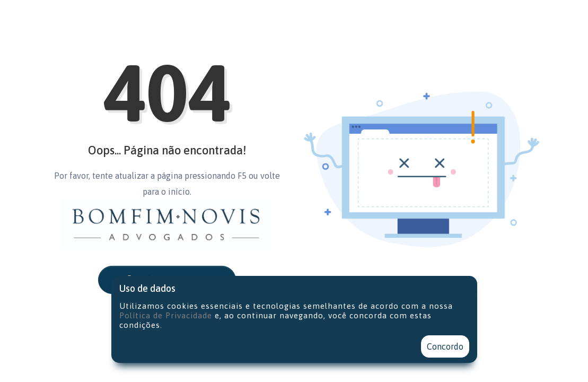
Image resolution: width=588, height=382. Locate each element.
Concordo (445, 346)
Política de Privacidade (166, 315)
